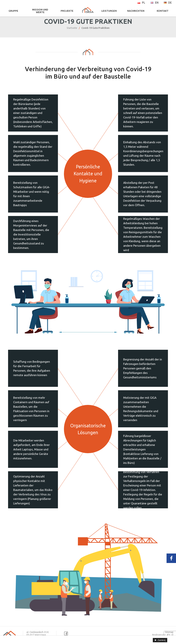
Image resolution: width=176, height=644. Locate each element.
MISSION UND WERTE (40, 11)
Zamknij (162, 640)
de (168, 3)
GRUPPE (13, 11)
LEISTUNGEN (110, 11)
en (154, 3)
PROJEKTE (67, 11)
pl (141, 3)
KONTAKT (163, 11)
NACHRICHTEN (136, 11)
